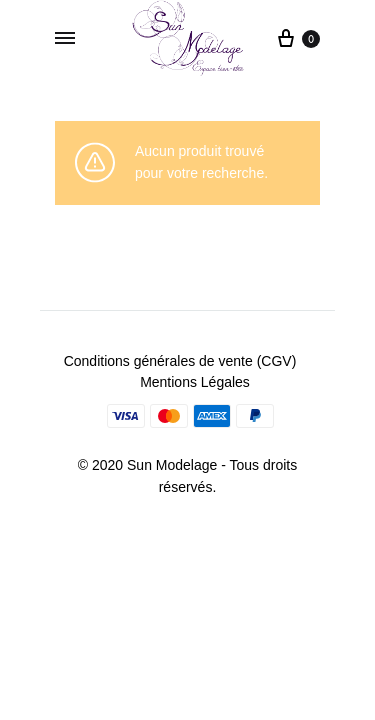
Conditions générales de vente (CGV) (180, 361)
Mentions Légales (195, 382)
